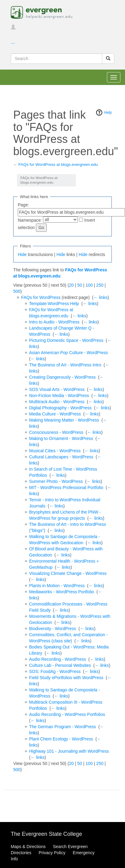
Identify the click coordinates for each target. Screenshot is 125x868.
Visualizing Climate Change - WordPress (68, 573)
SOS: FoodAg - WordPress (55, 671)
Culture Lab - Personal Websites (60, 665)
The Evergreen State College (46, 834)
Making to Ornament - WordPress (61, 438)
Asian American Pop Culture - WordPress (69, 353)
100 (89, 285)
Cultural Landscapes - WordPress (61, 457)
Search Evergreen (70, 847)
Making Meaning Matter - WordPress (64, 420)
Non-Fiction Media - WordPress (59, 396)
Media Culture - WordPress (55, 414)
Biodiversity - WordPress (53, 629)
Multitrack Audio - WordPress (57, 402)
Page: (23, 205)
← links (100, 297)
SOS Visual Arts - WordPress (57, 389)
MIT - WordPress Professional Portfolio (66, 488)
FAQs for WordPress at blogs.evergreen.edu (58, 164)
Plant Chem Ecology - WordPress (61, 739)
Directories (21, 853)
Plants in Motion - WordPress (57, 586)
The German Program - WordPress (63, 727)
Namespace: (30, 220)
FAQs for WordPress (41, 297)
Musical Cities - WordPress (55, 451)
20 (72, 285)
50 (80, 285)
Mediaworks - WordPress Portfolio (62, 592)
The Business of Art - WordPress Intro (65, 365)
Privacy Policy (52, 853)
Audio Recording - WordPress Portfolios (67, 714)
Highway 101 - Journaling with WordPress (69, 751)
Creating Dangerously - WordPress (62, 377)
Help (108, 113)
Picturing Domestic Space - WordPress (66, 340)
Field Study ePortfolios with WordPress (66, 678)
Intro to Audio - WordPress (54, 322)
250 (100, 285)
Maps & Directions (28, 847)
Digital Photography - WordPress (61, 408)
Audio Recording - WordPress (58, 659)
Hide (22, 254)
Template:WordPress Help (54, 304)
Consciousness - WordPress (56, 432)
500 (17, 291)
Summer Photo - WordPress (56, 481)
